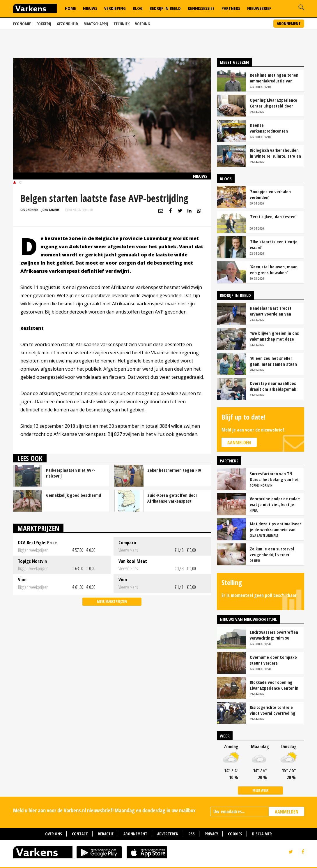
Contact (80, 834)
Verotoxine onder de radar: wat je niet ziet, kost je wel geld (275, 501)
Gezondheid (67, 24)
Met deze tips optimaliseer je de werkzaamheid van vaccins (275, 527)
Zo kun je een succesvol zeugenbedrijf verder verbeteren (272, 552)
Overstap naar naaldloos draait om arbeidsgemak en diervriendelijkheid (273, 386)
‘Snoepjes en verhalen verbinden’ (270, 194)
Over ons (54, 834)
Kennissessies (201, 8)
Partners (231, 8)
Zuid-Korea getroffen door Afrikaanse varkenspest (172, 498)
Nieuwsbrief (259, 8)
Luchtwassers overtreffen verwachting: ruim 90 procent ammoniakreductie (275, 635)
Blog (138, 8)
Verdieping (115, 8)
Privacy (211, 834)
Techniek (122, 24)
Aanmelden (239, 443)
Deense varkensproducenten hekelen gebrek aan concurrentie (269, 128)
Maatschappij (96, 24)
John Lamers (51, 210)
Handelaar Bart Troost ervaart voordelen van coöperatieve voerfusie (271, 311)
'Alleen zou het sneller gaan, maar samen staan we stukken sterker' (273, 361)
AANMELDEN (287, 812)
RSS (192, 834)
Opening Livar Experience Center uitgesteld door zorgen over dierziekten (273, 103)
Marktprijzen (38, 528)
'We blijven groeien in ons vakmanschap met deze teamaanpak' (274, 336)
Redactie (106, 834)
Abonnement (289, 23)
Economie (22, 24)
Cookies (235, 834)
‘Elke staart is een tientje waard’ (274, 244)
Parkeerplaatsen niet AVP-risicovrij (71, 473)
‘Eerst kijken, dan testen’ (273, 216)
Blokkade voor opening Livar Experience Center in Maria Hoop (274, 685)
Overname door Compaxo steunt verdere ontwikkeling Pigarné (273, 660)
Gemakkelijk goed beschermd (74, 495)
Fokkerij (44, 24)
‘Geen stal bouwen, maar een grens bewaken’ (273, 270)
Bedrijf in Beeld (165, 8)
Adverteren (168, 834)
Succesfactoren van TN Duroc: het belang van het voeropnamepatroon (274, 476)
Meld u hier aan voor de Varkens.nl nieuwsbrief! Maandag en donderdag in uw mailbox (104, 810)
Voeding (142, 24)
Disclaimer (262, 834)
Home (70, 8)
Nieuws (90, 8)
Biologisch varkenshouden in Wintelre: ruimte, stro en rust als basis (275, 153)
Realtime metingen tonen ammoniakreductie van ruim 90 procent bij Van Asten (274, 78)
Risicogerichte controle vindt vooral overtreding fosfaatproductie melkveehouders (273, 710)
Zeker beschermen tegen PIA (174, 470)
